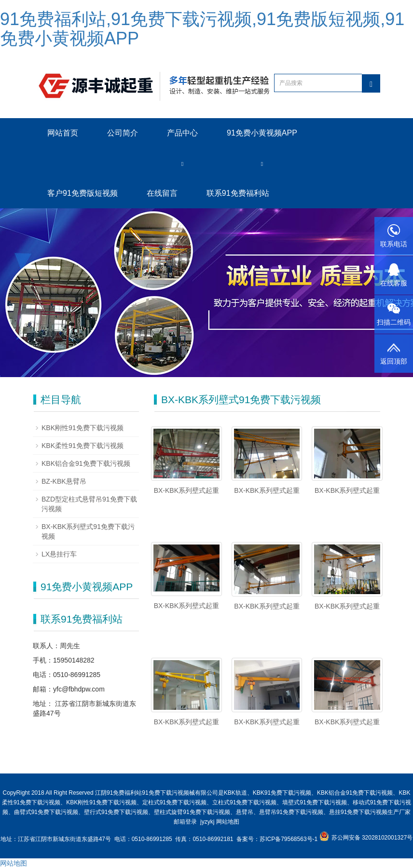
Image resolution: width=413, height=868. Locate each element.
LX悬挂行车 (59, 554)
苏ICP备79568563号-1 (289, 839)
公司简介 (123, 133)
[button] (182, 163)
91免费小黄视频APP (262, 133)
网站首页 (63, 133)
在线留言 (162, 193)
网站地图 (228, 822)
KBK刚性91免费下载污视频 (83, 428)
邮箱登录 (185, 822)
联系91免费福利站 (238, 193)
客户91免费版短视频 (83, 193)
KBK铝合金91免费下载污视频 (86, 463)
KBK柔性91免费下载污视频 (83, 446)
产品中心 (182, 133)
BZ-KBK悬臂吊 (64, 481)
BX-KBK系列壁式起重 (186, 490)
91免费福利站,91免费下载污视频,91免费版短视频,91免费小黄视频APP (202, 29)
